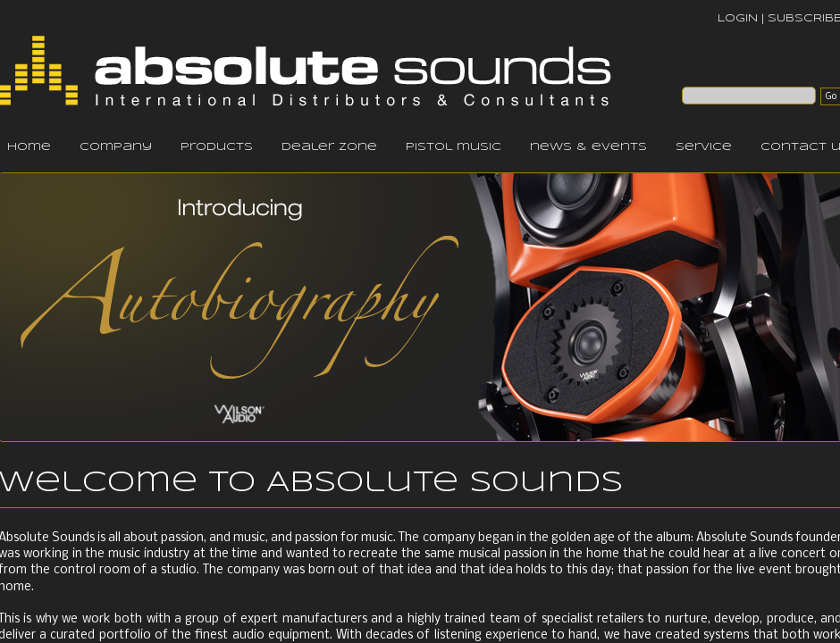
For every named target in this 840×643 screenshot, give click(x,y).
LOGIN (738, 18)
